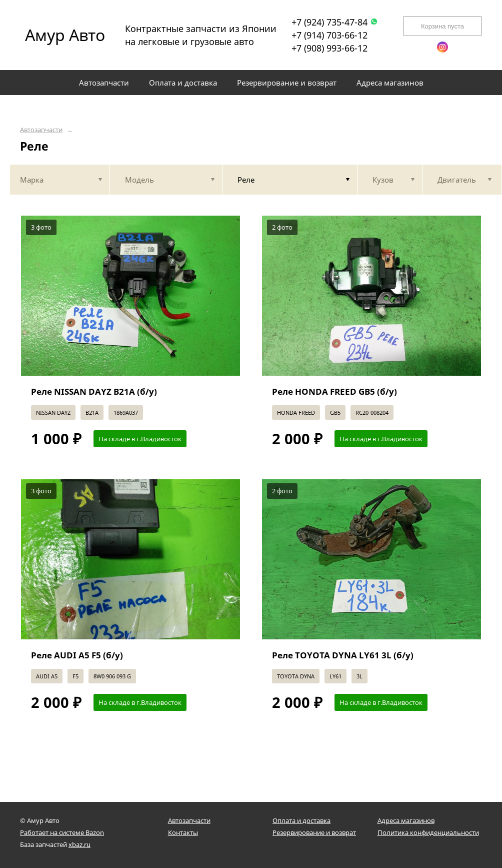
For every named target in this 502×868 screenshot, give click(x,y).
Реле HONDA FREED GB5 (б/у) (334, 391)
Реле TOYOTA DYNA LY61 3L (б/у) (343, 655)
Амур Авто (65, 35)
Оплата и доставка (301, 820)
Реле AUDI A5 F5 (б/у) (77, 655)
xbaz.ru (79, 844)
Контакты (183, 832)
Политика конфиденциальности (428, 832)
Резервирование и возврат (314, 832)
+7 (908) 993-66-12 (329, 48)
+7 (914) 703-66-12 (329, 35)
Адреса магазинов (406, 820)
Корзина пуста (442, 26)
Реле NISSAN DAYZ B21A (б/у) (94, 391)
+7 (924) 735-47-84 (335, 22)
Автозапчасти (41, 130)
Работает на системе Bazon (62, 832)
